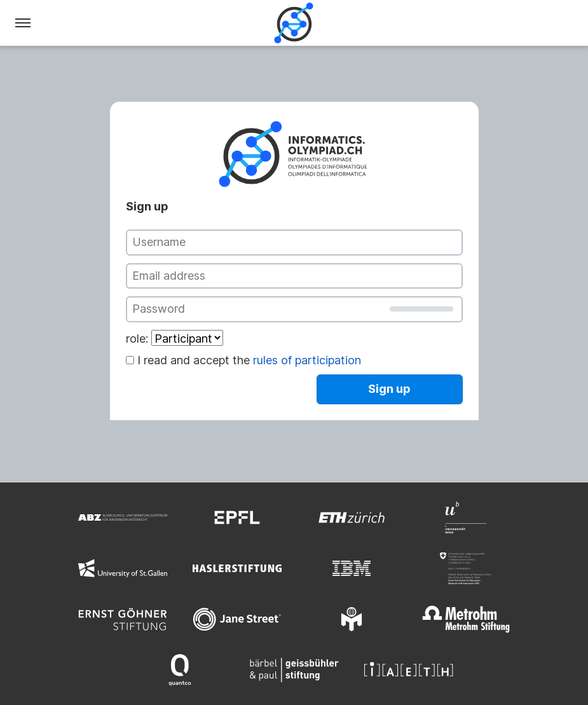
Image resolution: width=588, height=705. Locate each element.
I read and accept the (249, 360)
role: (137, 339)
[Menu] (23, 23)
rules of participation (307, 360)
